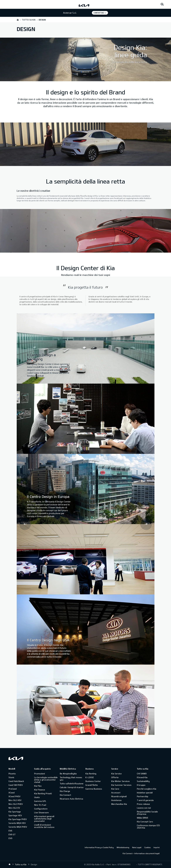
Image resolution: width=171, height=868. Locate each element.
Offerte (115, 777)
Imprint (157, 847)
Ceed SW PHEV (16, 785)
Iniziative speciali (145, 793)
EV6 (10, 831)
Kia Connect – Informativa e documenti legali (141, 853)
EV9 (10, 838)
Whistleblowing (123, 847)
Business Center (93, 781)
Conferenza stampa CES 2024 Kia (148, 827)
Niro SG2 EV (14, 808)
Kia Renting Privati (43, 793)
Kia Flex (38, 786)
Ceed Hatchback (16, 781)
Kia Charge (65, 791)
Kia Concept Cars (145, 822)
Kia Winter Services (120, 781)
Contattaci (99, 13)
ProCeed (13, 789)
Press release (143, 804)
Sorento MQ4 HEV (17, 823)
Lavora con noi (144, 808)
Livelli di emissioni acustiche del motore (44, 826)
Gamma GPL (40, 801)
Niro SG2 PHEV (16, 804)
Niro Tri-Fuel (40, 805)
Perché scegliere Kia (147, 789)
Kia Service (116, 774)
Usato (37, 797)
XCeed (12, 793)
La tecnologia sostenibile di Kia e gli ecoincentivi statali (46, 780)
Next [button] (146, 524)
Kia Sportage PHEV (18, 819)
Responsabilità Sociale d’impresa (147, 813)
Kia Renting (91, 774)
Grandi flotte (92, 785)
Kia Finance (40, 790)
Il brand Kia (142, 777)
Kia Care (115, 789)
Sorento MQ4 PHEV (18, 827)
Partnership (142, 796)
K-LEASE (90, 777)
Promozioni (39, 774)
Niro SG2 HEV (15, 800)
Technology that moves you (71, 779)
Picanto (12, 774)
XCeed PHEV (14, 796)
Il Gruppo (141, 785)
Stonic (11, 777)
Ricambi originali (119, 796)
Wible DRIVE (142, 818)
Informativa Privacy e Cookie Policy (99, 847)
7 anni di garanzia (145, 800)
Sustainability (143, 781)
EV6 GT (12, 834)
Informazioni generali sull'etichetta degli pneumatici (44, 819)
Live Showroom (41, 812)
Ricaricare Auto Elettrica (71, 799)
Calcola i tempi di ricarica (72, 787)
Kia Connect (65, 795)
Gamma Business (94, 789)
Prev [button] (25, 524)
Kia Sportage (15, 812)
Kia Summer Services (121, 785)
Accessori (116, 793)
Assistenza (116, 800)
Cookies (147, 847)
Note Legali (137, 847)
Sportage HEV (15, 815)
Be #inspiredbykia (68, 774)
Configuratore (41, 809)
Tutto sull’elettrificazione (72, 783)
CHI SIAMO (142, 774)
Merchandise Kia (119, 804)
